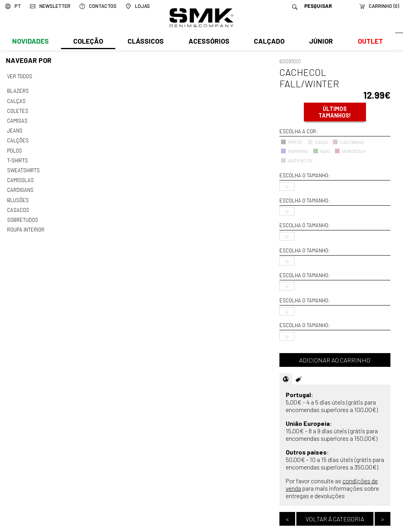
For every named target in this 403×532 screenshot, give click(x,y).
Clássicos (145, 42)
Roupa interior (26, 225)
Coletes (18, 110)
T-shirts (18, 158)
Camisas (17, 120)
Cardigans (20, 187)
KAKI (321, 151)
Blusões (18, 197)
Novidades (30, 42)
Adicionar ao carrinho (335, 360)
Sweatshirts (23, 168)
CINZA (318, 142)
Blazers (18, 90)
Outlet (368, 42)
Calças (16, 100)
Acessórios (208, 42)
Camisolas (20, 177)
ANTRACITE (297, 160)
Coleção (88, 42)
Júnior (319, 42)
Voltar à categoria (335, 519)
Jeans (15, 129)
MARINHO (294, 151)
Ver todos (20, 76)
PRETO (291, 142)
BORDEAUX (350, 151)
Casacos (18, 206)
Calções (18, 139)
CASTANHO (348, 142)
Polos (15, 148)
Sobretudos (23, 215)
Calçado (268, 42)
